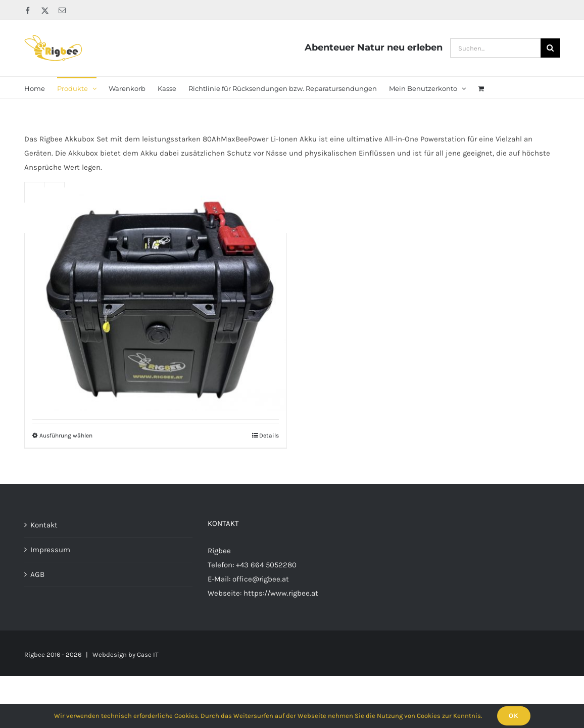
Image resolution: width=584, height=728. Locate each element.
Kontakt (44, 525)
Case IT (148, 654)
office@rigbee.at (261, 579)
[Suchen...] (495, 48)
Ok (514, 716)
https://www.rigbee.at (281, 593)
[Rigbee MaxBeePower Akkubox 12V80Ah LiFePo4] (156, 299)
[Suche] (550, 48)
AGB (37, 574)
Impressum (50, 550)
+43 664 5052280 (266, 565)
